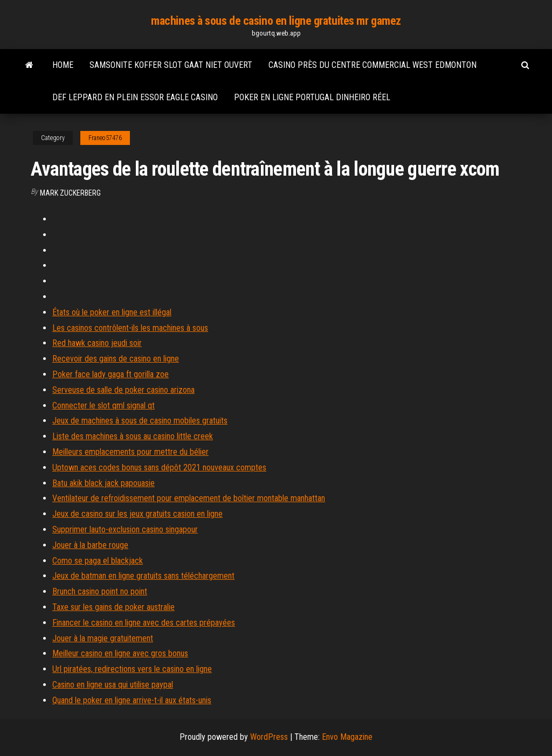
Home (63, 65)
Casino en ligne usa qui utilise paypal (113, 685)
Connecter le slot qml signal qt (103, 405)
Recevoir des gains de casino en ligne (116, 359)
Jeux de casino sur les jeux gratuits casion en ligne (137, 514)
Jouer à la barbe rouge (90, 545)
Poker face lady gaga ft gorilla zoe (111, 374)
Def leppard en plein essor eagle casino (135, 97)
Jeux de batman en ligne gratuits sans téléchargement (143, 576)
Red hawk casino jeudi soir (97, 343)
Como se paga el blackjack (98, 561)
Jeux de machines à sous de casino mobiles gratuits (140, 421)
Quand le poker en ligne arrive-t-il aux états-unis (132, 700)
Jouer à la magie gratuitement (103, 638)
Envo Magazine (347, 737)
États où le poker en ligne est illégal (112, 312)
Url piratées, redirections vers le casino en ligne (132, 669)
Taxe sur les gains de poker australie (113, 607)
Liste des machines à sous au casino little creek (133, 436)
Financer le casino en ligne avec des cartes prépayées (144, 623)
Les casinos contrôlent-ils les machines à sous (130, 328)
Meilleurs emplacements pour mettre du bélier (130, 452)
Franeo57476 (105, 138)
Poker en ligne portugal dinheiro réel (312, 97)
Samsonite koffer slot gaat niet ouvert (171, 65)
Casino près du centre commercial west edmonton (372, 65)
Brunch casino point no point (100, 591)
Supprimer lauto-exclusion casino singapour (125, 529)
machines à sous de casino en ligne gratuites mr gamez (276, 21)
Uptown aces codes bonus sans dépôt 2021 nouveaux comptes (159, 467)
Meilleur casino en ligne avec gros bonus (120, 653)
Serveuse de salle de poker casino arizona (123, 390)
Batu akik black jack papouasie (103, 483)
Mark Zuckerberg (70, 193)
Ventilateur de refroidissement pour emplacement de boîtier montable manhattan (189, 498)
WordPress (269, 737)
